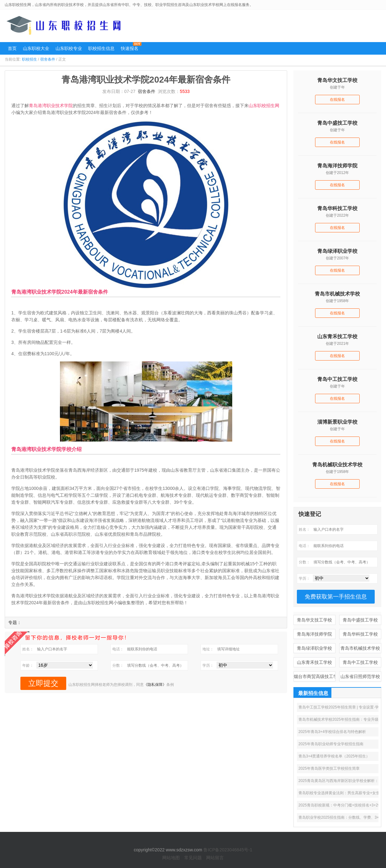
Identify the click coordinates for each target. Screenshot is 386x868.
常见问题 (193, 858)
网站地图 (171, 858)
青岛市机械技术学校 (360, 648)
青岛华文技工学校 (314, 620)
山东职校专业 (69, 48)
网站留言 (215, 858)
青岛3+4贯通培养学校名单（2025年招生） (334, 756)
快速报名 (130, 48)
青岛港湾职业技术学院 (51, 106)
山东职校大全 (36, 48)
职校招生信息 (101, 48)
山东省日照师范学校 (360, 676)
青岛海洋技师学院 (314, 634)
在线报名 (337, 100)
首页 (12, 48)
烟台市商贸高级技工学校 (315, 676)
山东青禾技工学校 (314, 662)
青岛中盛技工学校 (360, 620)
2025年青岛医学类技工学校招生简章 (329, 768)
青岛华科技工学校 (360, 634)
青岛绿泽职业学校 (314, 648)
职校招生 (29, 59)
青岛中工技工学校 (360, 662)
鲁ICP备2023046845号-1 (228, 850)
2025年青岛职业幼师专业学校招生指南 (331, 744)
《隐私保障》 (155, 685)
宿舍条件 (48, 59)
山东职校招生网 (264, 106)
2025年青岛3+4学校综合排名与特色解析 (332, 732)
